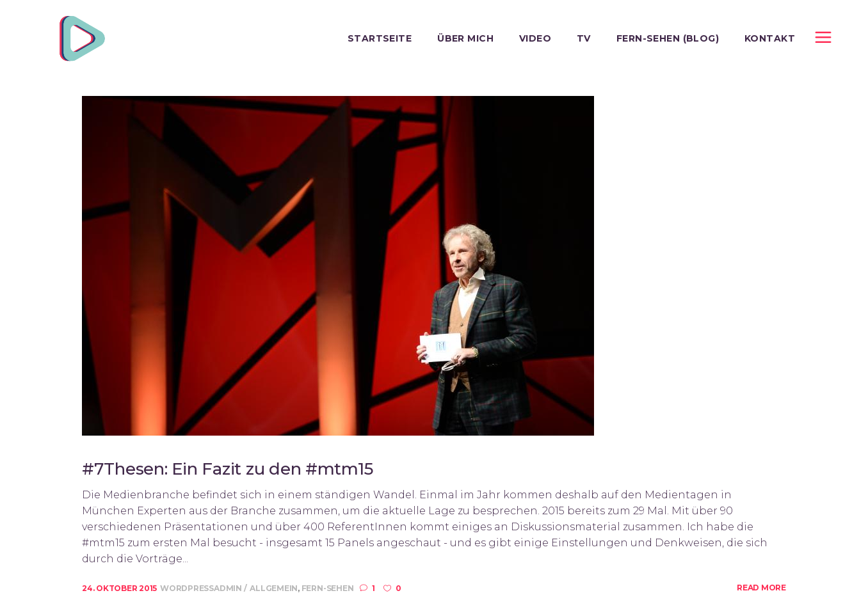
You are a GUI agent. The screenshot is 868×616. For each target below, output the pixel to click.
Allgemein (274, 588)
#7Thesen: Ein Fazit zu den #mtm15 (227, 469)
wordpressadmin (202, 588)
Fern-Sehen (328, 588)
